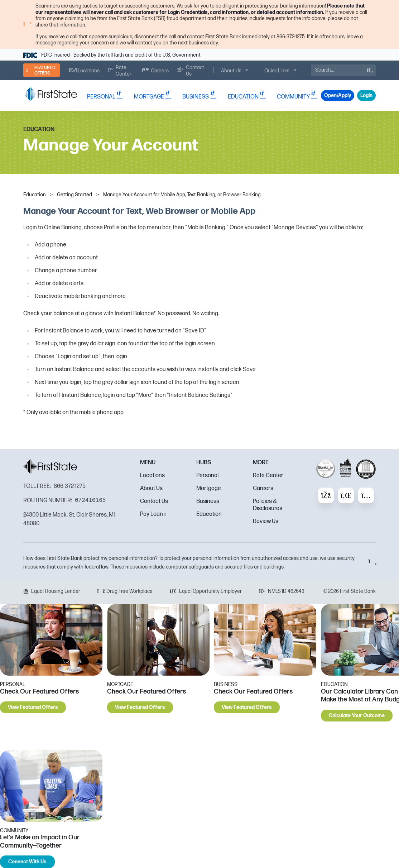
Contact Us (154, 501)
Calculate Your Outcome (357, 716)
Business (208, 501)
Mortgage (209, 488)
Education (209, 514)
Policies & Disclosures (268, 505)
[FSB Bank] (50, 94)
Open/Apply (338, 95)
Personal (207, 476)
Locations (152, 476)
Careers (263, 488)
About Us (151, 488)
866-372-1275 (70, 486)
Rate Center (268, 476)
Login (366, 95)
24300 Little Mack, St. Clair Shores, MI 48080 (69, 519)
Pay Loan (155, 514)
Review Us (266, 521)
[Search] (343, 70)
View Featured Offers (33, 707)
